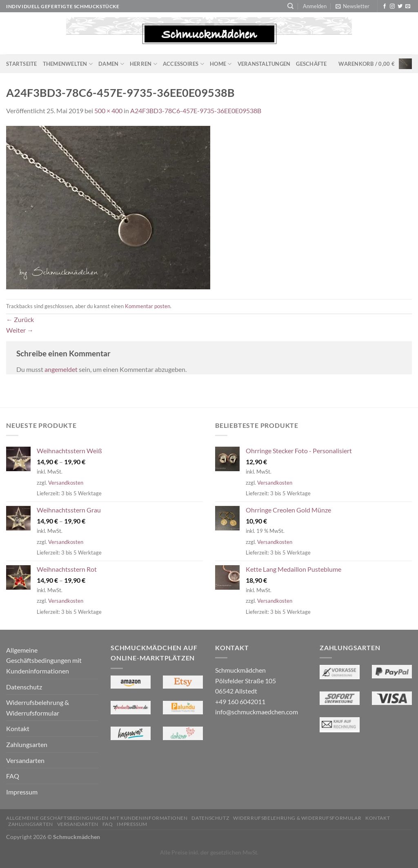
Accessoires (183, 64)
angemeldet (61, 369)
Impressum (22, 792)
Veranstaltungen (264, 64)
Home (221, 64)
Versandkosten (66, 483)
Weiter (20, 330)
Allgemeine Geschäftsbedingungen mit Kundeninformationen (44, 660)
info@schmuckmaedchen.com (257, 712)
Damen (111, 64)
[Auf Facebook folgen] (385, 7)
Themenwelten (68, 64)
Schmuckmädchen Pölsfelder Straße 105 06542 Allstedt (246, 680)
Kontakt (18, 728)
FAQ (13, 776)
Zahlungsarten (27, 744)
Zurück (20, 319)
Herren (143, 64)
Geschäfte (311, 64)
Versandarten (25, 760)
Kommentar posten (148, 306)
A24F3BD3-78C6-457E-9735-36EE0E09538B (196, 111)
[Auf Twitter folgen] (400, 7)
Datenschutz (24, 687)
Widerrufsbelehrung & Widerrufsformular (38, 708)
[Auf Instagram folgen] (392, 7)
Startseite (22, 64)
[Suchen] (290, 6)
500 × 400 (108, 111)
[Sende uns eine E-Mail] (408, 7)
